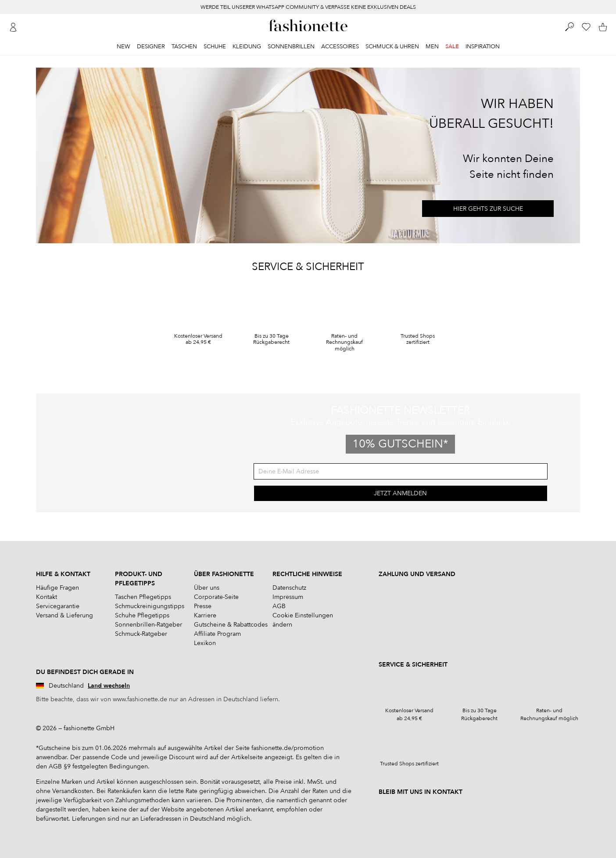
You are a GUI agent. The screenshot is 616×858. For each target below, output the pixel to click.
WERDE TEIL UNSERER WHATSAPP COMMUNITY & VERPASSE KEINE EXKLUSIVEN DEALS (308, 7)
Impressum (288, 597)
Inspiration (483, 47)
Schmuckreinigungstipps (150, 606)
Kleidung (247, 47)
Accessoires (340, 47)
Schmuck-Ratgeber (141, 634)
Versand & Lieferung (64, 615)
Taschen (184, 47)
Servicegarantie (58, 606)
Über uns (207, 588)
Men (432, 47)
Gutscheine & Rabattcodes (231, 625)
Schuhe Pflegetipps (142, 615)
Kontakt (47, 597)
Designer (151, 47)
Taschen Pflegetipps (143, 597)
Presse (203, 606)
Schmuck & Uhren (392, 47)
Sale (452, 47)
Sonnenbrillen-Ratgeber (149, 625)
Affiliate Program (217, 634)
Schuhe (215, 47)
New (124, 47)
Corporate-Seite (216, 597)
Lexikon (205, 643)
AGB (279, 606)
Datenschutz (289, 588)
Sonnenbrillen (291, 47)
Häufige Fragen (57, 588)
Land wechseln (109, 686)
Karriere (205, 615)
